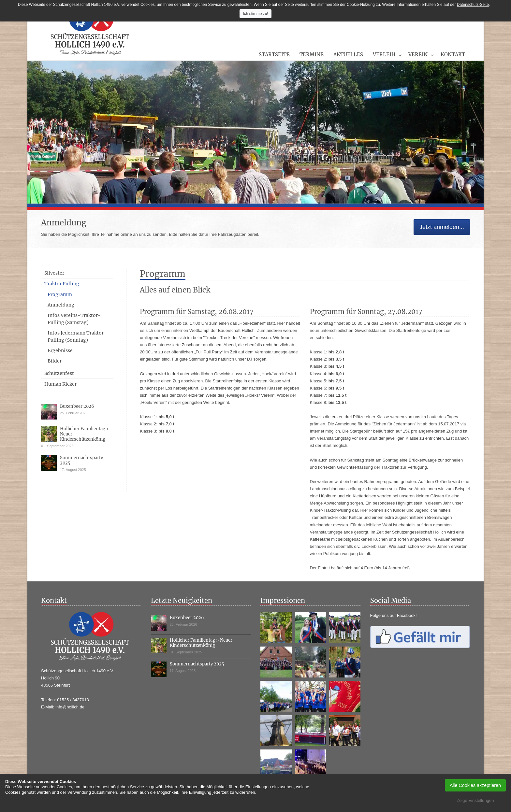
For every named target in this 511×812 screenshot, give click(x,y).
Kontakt (453, 55)
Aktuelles (348, 55)
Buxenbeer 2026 (77, 406)
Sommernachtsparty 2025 (81, 460)
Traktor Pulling (62, 284)
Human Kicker (60, 384)
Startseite (274, 55)
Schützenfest (59, 373)
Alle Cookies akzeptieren (475, 785)
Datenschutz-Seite (473, 5)
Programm (60, 294)
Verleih (384, 55)
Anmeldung (61, 305)
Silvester (54, 273)
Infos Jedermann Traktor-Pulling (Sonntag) (77, 336)
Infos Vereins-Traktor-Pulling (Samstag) (74, 319)
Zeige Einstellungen (475, 800)
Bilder (55, 361)
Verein (418, 55)
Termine (312, 55)
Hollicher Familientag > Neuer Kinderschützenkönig (201, 643)
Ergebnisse (60, 350)
